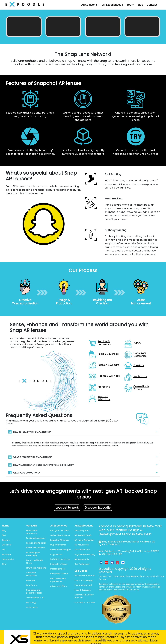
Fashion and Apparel (36, 543)
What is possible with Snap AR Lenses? (30, 457)
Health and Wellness (36, 548)
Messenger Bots (58, 569)
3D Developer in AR (35, 598)
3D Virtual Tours (82, 545)
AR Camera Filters (59, 586)
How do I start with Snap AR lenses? (30, 432)
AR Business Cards (83, 535)
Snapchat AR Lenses (60, 540)
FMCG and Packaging (36, 568)
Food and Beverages (36, 538)
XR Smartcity (32, 607)
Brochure (6, 554)
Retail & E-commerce (85, 576)
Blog (140, 5)
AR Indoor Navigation (84, 540)
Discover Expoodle (98, 508)
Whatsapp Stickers (59, 574)
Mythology (31, 602)
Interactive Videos (59, 564)
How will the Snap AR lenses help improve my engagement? (41, 465)
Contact (152, 5)
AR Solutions (90, 5)
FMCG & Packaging (83, 580)
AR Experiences (113, 5)
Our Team (7, 545)
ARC (4, 550)
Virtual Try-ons (82, 530)
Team (130, 5)
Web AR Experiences (60, 535)
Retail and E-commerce (32, 532)
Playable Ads (56, 554)
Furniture (30, 580)
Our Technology (82, 564)
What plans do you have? (24, 473)
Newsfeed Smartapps (61, 550)
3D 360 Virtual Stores (60, 559)
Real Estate (31, 585)
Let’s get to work (67, 508)
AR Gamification (82, 550)
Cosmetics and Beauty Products (34, 591)
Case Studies (8, 559)
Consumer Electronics (31, 574)
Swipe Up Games (58, 545)
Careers (6, 540)
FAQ (4, 535)
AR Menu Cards (82, 559)
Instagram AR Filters (60, 530)
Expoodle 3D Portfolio (85, 602)
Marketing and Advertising (33, 554)
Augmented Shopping (85, 554)
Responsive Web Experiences (58, 580)
